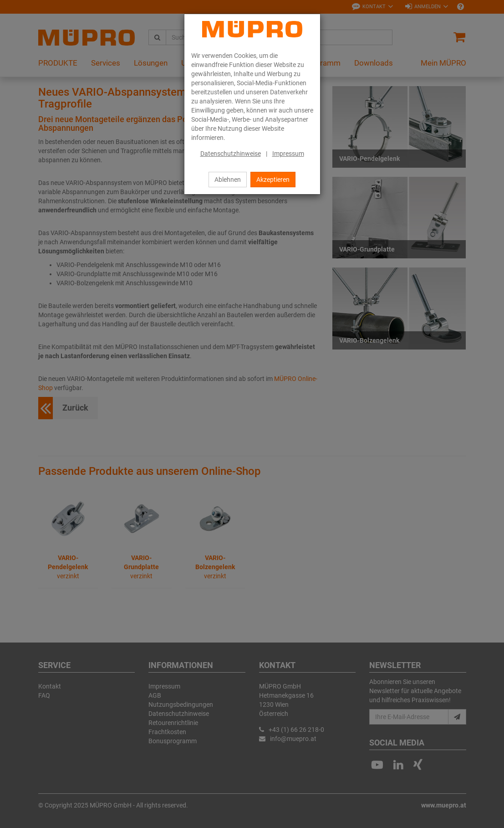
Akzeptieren (273, 180)
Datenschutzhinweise (231, 154)
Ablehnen (228, 180)
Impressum (288, 154)
